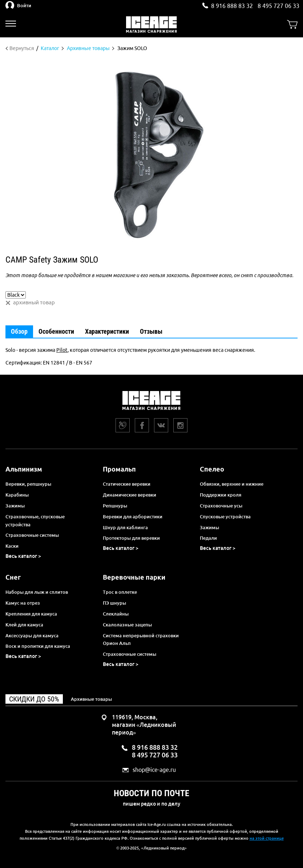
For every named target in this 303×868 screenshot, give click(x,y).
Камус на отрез (23, 603)
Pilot (62, 350)
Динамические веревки (130, 495)
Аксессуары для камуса (32, 635)
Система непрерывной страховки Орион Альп (141, 639)
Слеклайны (116, 614)
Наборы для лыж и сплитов (37, 592)
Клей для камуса (24, 625)
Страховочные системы (32, 535)
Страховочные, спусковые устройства (35, 521)
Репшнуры (115, 506)
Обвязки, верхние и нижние (232, 484)
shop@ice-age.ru (154, 770)
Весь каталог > (23, 556)
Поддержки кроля (221, 495)
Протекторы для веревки (131, 538)
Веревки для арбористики (133, 517)
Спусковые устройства (225, 517)
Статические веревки (127, 484)
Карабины (17, 495)
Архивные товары (91, 699)
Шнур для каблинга (125, 527)
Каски (12, 546)
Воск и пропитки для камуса (38, 646)
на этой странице (267, 838)
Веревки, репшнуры (28, 484)
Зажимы (15, 506)
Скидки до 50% (34, 699)
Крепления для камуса (31, 614)
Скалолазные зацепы (127, 625)
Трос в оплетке (120, 592)
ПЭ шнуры (114, 603)
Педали (208, 538)
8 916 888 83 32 (232, 6)
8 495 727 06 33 (278, 6)
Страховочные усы (221, 506)
